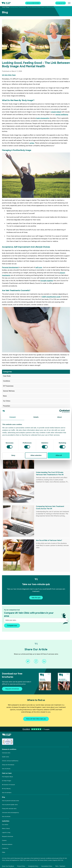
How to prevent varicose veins (10, 801)
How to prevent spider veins (10, 805)
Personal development (10, 267)
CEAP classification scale (51, 297)
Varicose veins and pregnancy (10, 813)
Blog (8, 7)
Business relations (7, 844)
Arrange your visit (61, 3)
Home (4, 7)
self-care (39, 267)
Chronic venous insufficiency (10, 761)
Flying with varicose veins (9, 809)
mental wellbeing (62, 115)
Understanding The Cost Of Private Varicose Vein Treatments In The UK (50, 473)
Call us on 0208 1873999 (33, 3)
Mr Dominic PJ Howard (8, 785)
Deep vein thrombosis (8, 765)
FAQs (4, 852)
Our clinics (5, 825)
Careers (4, 840)
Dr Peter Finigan (7, 781)
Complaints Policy (33, 866)
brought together (47, 281)
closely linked (56, 112)
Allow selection (36, 455)
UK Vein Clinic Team (9, 75)
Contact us (5, 848)
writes (32, 143)
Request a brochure (8, 836)
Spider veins (5, 757)
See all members (7, 793)
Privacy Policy (21, 866)
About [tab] (59, 417)
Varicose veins (6, 753)
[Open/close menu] (69, 3)
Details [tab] (36, 417)
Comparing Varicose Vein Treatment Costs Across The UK (50, 507)
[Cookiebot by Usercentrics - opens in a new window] (61, 411)
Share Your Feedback (8, 866)
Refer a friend (6, 829)
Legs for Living (6, 832)
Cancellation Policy (47, 866)
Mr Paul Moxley (6, 789)
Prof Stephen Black (7, 777)
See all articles (6, 769)
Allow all (59, 455)
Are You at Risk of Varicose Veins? (49, 540)
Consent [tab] (13, 417)
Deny (13, 455)
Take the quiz (36, 598)
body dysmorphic (43, 118)
